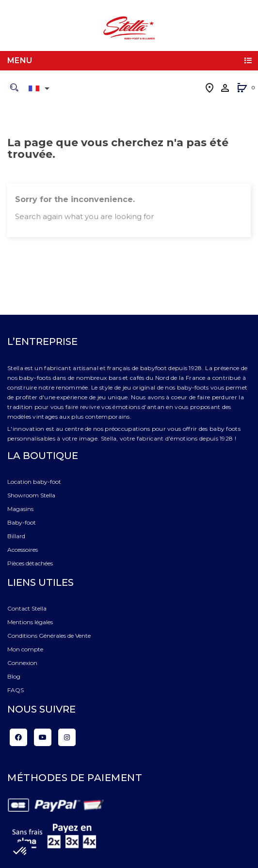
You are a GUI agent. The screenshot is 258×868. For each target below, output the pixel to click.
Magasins (20, 509)
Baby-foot (22, 522)
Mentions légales (30, 622)
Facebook (18, 737)
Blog (14, 676)
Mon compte (25, 649)
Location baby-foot (34, 482)
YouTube (43, 737)
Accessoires (23, 550)
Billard (16, 536)
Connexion (22, 663)
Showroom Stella (31, 495)
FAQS (16, 690)
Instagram (67, 737)
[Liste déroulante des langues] (41, 88)
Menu (20, 60)
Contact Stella (27, 608)
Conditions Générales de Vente (49, 636)
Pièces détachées (30, 563)
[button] (242, 89)
